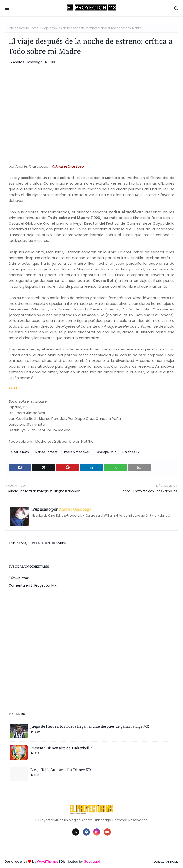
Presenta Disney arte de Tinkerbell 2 (61, 748)
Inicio (13, 28)
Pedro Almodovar (77, 452)
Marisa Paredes (46, 452)
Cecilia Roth (28, 28)
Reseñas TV (131, 452)
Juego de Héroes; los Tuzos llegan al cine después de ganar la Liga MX (90, 726)
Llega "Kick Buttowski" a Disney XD (61, 770)
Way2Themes (48, 861)
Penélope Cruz (106, 452)
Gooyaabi (92, 861)
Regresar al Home (165, 862)
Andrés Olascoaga (28, 62)
